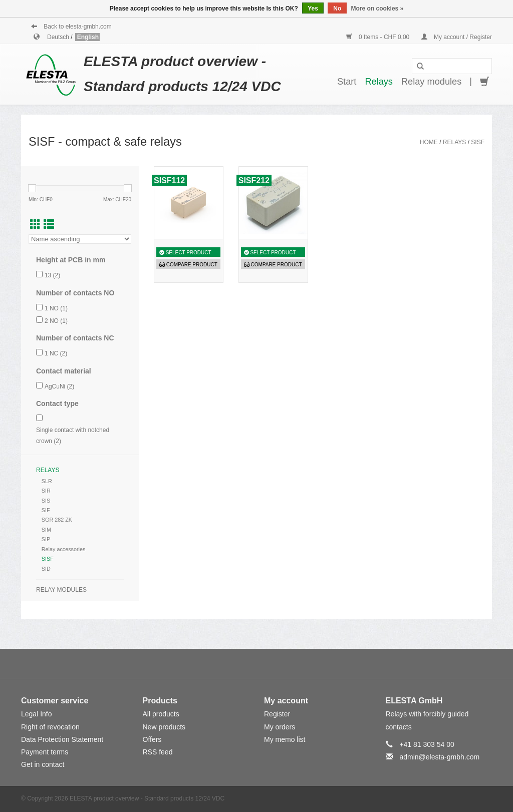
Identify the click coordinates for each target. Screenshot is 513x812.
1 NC (56, 353)
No (337, 9)
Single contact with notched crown (73, 436)
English (88, 37)
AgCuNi (59, 386)
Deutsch (59, 37)
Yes (313, 9)
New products (164, 727)
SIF (46, 510)
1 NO (56, 308)
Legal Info (37, 714)
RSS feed (158, 752)
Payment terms (45, 752)
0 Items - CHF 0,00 (379, 37)
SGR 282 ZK (57, 520)
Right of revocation (50, 727)
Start (347, 82)
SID (46, 569)
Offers (152, 739)
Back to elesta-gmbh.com (71, 27)
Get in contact (43, 764)
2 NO (56, 321)
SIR (46, 491)
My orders (280, 727)
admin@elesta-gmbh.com (439, 757)
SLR (47, 481)
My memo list (285, 739)
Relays (379, 82)
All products (161, 714)
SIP (46, 539)
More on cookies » (377, 9)
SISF (478, 142)
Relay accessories (64, 549)
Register (277, 714)
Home (429, 142)
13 (52, 275)
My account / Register (457, 37)
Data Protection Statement (62, 739)
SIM (46, 530)
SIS (46, 501)
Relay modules (431, 82)
